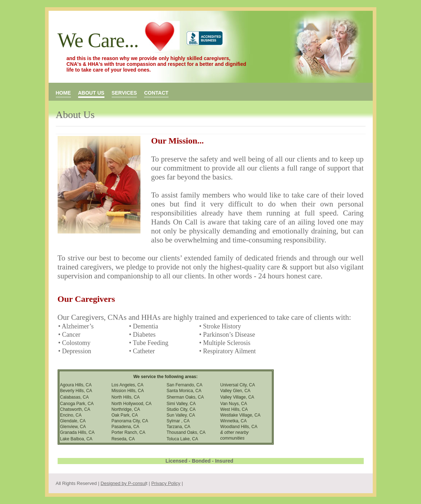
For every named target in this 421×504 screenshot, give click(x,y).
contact (156, 93)
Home (63, 93)
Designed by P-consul (123, 483)
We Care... (98, 40)
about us (91, 93)
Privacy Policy (166, 483)
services (124, 93)
